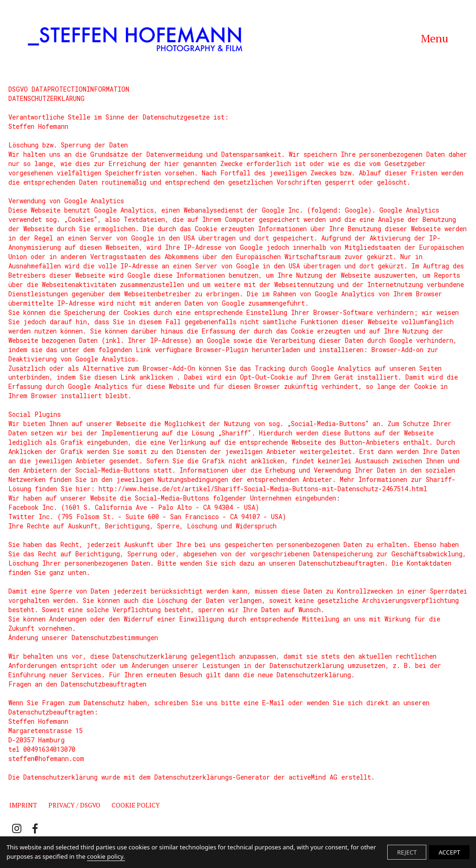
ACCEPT (449, 852)
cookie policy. (106, 856)
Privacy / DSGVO (74, 805)
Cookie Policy (136, 805)
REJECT (407, 852)
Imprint (23, 805)
